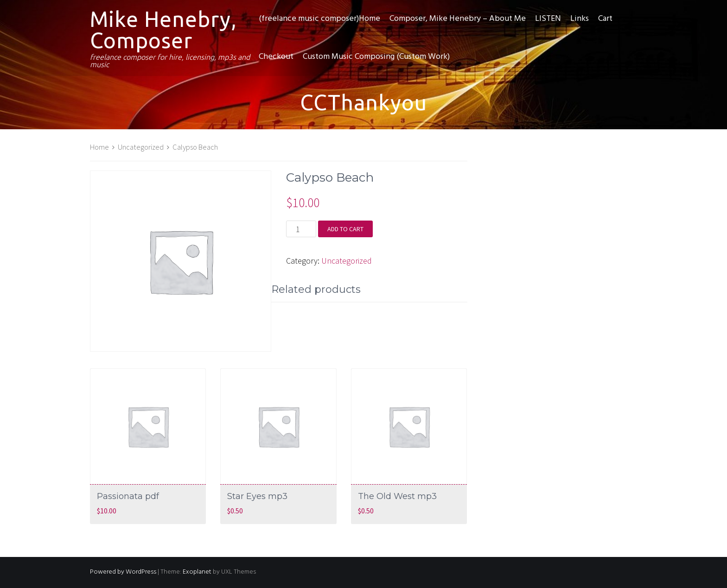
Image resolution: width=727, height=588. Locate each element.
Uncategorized (141, 147)
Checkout (276, 57)
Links (580, 19)
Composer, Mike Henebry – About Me (458, 19)
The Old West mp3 (397, 496)
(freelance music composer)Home (319, 19)
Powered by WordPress (123, 572)
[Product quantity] (301, 229)
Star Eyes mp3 (257, 496)
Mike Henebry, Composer (163, 30)
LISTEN (548, 19)
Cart (605, 19)
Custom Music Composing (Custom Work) (376, 57)
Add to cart (345, 229)
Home (99, 147)
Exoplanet (197, 572)
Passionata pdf (128, 496)
